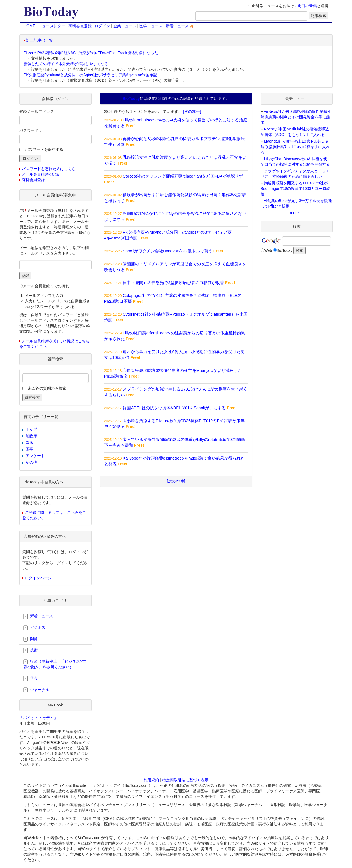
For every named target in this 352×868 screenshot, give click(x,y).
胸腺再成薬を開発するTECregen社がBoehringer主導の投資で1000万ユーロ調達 (296, 189)
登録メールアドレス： (38, 111)
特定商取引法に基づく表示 (185, 780)
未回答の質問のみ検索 (47, 388)
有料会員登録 (80, 26)
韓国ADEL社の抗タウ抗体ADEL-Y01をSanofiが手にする (174, 408)
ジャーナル (36, 690)
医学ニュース (151, 26)
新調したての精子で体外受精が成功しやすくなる (66, 64)
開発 (31, 639)
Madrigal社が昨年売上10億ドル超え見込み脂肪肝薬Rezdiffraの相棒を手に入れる (295, 147)
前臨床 (31, 436)
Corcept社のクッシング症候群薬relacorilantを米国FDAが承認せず (183, 176)
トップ (31, 429)
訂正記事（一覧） (42, 40)
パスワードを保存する (44, 149)
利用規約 (151, 780)
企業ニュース (125, 26)
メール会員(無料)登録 (40, 174)
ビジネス (34, 628)
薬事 (29, 449)
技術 (31, 650)
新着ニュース (180, 26)
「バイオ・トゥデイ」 (38, 718)
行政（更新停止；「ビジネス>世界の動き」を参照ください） (55, 664)
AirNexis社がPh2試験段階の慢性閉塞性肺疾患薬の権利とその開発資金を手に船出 (296, 117)
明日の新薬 (307, 6)
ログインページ (38, 578)
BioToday (285, 250)
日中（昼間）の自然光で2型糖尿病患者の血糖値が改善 (173, 283)
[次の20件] (192, 111)
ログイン (102, 26)
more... (296, 213)
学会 (31, 679)
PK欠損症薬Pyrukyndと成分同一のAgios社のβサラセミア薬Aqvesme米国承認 (90, 75)
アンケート (35, 456)
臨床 (29, 443)
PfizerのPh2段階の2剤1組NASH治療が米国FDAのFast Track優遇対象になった (91, 53)
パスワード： (31, 130)
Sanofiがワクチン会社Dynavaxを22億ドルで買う (167, 251)
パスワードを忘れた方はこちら (49, 169)
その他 (31, 462)
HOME (29, 26)
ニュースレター (52, 26)
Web (268, 250)
